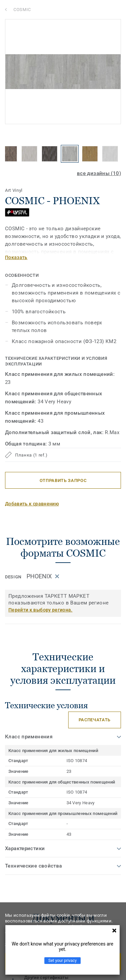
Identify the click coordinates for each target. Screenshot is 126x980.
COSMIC (22, 10)
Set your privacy (62, 961)
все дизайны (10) (99, 173)
